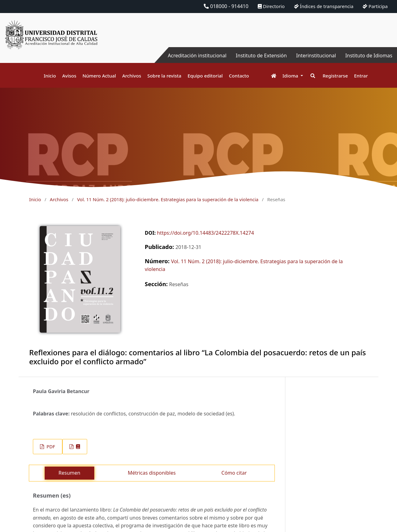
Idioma (291, 76)
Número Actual (99, 76)
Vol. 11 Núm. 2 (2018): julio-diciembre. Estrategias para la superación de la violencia (168, 199)
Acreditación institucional (197, 55)
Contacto (239, 76)
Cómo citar (234, 473)
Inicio (50, 76)
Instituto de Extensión (261, 55)
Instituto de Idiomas (369, 55)
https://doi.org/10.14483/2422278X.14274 (205, 233)
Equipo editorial (205, 76)
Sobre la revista (164, 76)
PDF (50, 446)
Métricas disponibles (152, 473)
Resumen (69, 473)
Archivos (132, 76)
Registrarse (335, 76)
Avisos (69, 76)
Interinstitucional (316, 55)
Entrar (361, 76)
